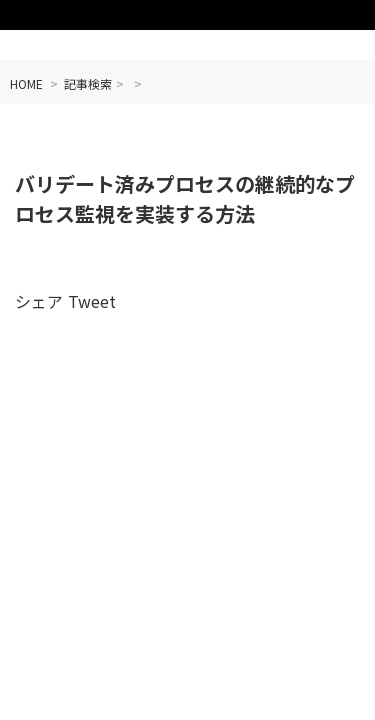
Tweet (92, 301)
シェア (39, 301)
